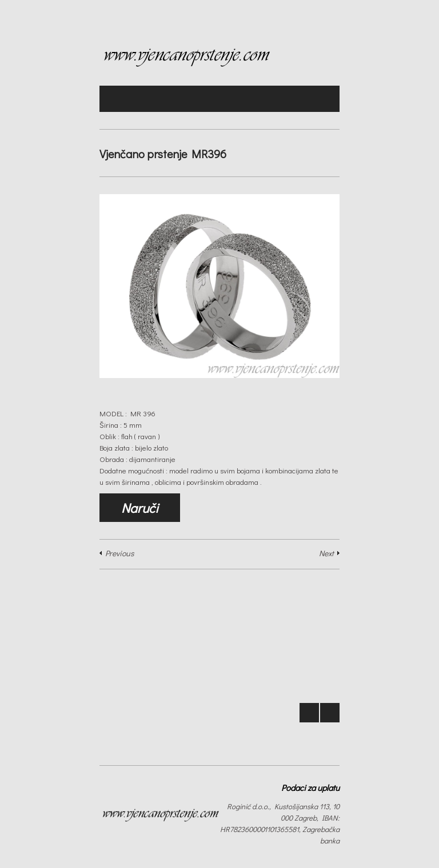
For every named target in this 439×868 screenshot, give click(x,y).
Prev (309, 713)
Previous (119, 553)
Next (326, 553)
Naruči (140, 508)
